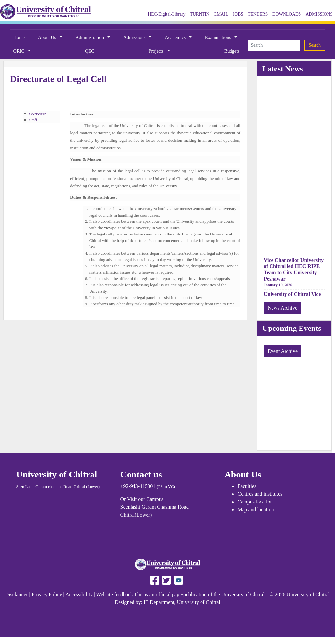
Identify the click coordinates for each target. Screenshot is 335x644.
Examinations (219, 37)
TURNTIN (200, 14)
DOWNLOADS (287, 14)
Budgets (232, 51)
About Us (48, 37)
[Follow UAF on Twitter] (166, 580)
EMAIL (221, 14)
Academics (176, 37)
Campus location (255, 502)
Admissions (135, 37)
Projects (157, 51)
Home (19, 37)
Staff (33, 120)
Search (315, 45)
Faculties (247, 486)
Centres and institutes (260, 494)
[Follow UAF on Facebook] (155, 580)
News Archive (282, 308)
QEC (90, 51)
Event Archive (283, 351)
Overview (38, 114)
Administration (90, 37)
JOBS (238, 14)
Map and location (256, 510)
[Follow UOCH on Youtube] (179, 580)
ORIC (20, 51)
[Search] (274, 45)
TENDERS (258, 14)
